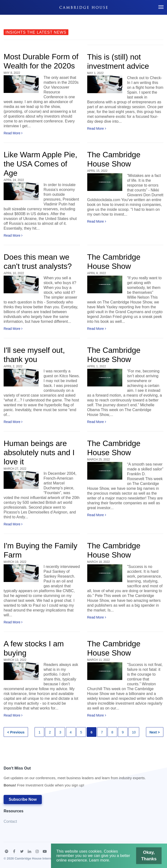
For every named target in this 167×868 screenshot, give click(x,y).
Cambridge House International (38, 858)
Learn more (100, 861)
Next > (155, 732)
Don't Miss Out (75, 778)
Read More (13, 133)
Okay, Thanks (145, 857)
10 (134, 732)
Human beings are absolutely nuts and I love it (39, 453)
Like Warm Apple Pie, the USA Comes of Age (40, 164)
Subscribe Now (23, 799)
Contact (10, 821)
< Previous (16, 732)
